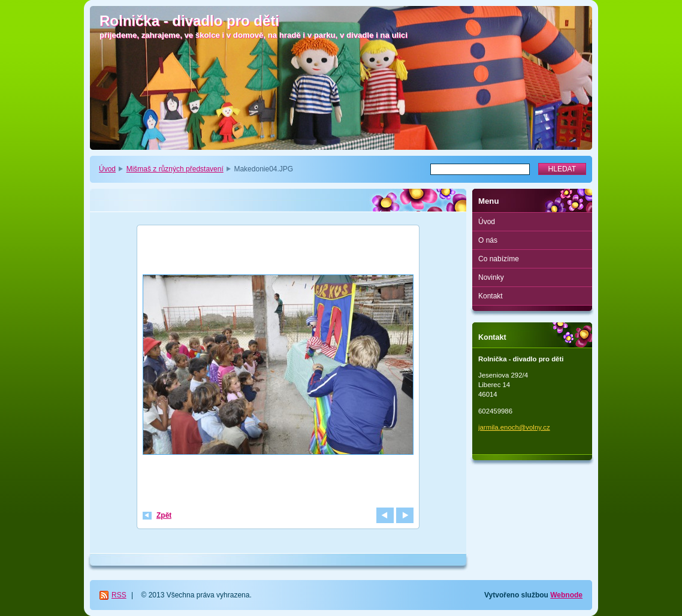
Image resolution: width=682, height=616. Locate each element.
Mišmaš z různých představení (175, 169)
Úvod (107, 169)
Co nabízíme (499, 259)
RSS (119, 595)
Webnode (566, 595)
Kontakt (491, 296)
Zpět (164, 515)
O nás (488, 240)
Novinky (491, 277)
